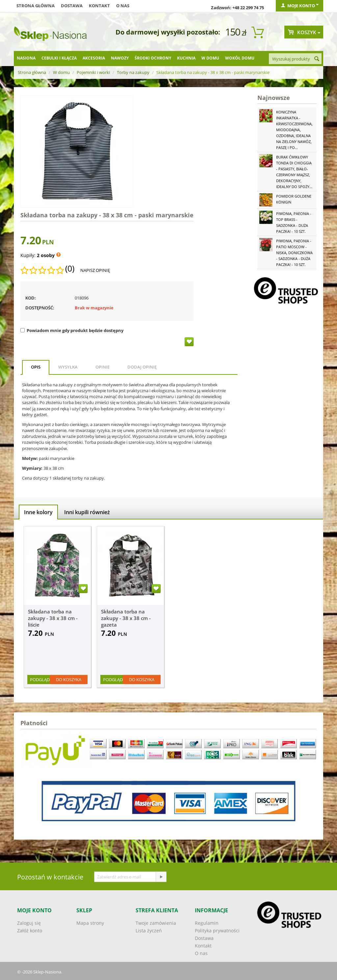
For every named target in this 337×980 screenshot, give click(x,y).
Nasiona (26, 58)
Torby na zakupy (133, 72)
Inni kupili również (87, 512)
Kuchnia (186, 58)
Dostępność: (40, 308)
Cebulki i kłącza (59, 58)
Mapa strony (90, 923)
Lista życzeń (149, 931)
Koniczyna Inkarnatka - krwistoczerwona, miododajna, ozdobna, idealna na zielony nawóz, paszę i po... (294, 130)
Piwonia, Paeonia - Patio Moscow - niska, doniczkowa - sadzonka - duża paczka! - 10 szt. (294, 253)
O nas (123, 6)
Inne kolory (38, 512)
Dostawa (72, 6)
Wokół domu (240, 58)
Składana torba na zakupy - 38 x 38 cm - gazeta (126, 618)
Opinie (103, 367)
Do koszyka (69, 680)
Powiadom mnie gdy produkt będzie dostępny (72, 330)
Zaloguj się (29, 923)
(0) (70, 269)
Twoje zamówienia (156, 923)
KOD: (31, 298)
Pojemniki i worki (93, 72)
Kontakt (99, 6)
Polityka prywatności (217, 931)
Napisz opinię (95, 270)
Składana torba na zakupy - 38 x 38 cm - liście (53, 618)
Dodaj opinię (142, 367)
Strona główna (36, 6)
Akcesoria (94, 58)
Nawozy (120, 58)
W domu (210, 58)
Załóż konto (30, 931)
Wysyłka (68, 367)
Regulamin (207, 923)
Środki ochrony (153, 58)
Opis (36, 367)
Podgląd (40, 680)
